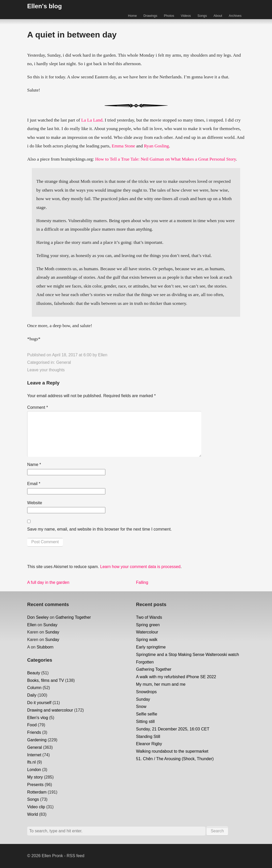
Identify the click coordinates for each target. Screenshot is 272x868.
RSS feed (75, 856)
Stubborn (45, 647)
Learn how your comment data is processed (140, 567)
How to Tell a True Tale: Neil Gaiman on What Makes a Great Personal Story (166, 159)
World (33, 814)
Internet (34, 755)
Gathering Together (73, 617)
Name (34, 465)
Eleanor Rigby (149, 744)
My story (35, 777)
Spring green (148, 625)
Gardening (37, 740)
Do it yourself (39, 703)
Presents (35, 785)
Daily (32, 695)
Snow (141, 707)
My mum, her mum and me (161, 684)
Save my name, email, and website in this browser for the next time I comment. (99, 529)
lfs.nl (31, 762)
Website (35, 503)
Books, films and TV (46, 680)
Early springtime (151, 647)
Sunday (50, 625)
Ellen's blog (45, 6)
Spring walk (147, 640)
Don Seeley (38, 617)
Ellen (103, 355)
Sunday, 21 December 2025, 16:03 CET (173, 729)
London (34, 770)
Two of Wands (149, 617)
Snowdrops (146, 692)
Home (132, 16)
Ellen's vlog (38, 718)
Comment (38, 407)
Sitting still (145, 722)
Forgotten (145, 662)
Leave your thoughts (46, 370)
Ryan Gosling (156, 146)
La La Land (92, 120)
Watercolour (147, 632)
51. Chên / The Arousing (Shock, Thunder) (175, 759)
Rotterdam (37, 792)
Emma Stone (123, 146)
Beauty (34, 673)
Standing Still (148, 737)
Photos (169, 16)
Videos (186, 16)
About (218, 16)
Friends (34, 732)
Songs (202, 16)
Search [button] (217, 831)
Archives (235, 16)
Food (32, 725)
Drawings (150, 16)
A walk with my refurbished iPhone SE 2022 (176, 677)
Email (34, 484)
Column (34, 688)
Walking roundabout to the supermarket (172, 751)
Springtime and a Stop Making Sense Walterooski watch (188, 655)
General (64, 362)
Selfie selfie (147, 714)
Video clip (36, 807)
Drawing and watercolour (50, 710)
